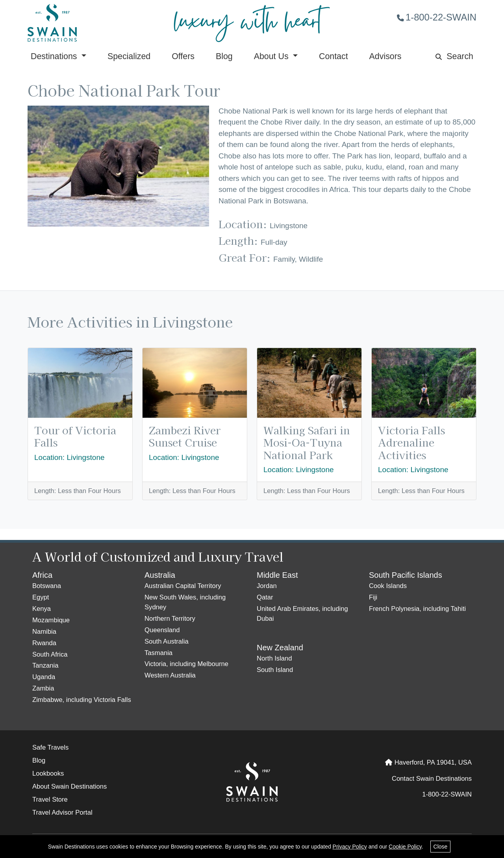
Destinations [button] (55, 56)
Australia (160, 575)
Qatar (265, 597)
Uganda (44, 677)
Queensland (162, 630)
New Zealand (280, 648)
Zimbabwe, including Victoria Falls (82, 700)
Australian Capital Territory (183, 586)
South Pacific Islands (406, 575)
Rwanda (44, 643)
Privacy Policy (350, 847)
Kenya (42, 609)
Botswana (47, 586)
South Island (275, 670)
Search (454, 56)
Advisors (385, 56)
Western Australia (170, 675)
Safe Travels (50, 747)
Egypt (41, 597)
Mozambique (51, 620)
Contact (334, 56)
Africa (42, 575)
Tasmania (158, 653)
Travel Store (50, 799)
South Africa (50, 654)
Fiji (373, 597)
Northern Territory (170, 619)
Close (441, 847)
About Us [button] (272, 56)
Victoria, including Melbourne (186, 664)
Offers (183, 56)
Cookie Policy (405, 847)
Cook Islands (388, 586)
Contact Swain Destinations (432, 779)
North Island (274, 658)
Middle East (277, 575)
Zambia (43, 688)
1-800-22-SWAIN (437, 17)
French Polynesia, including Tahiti (417, 609)
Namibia (44, 632)
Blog (224, 56)
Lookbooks (48, 773)
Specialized (129, 56)
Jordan (267, 586)
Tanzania (45, 665)
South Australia (167, 641)
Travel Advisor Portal (62, 812)
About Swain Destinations (69, 786)
